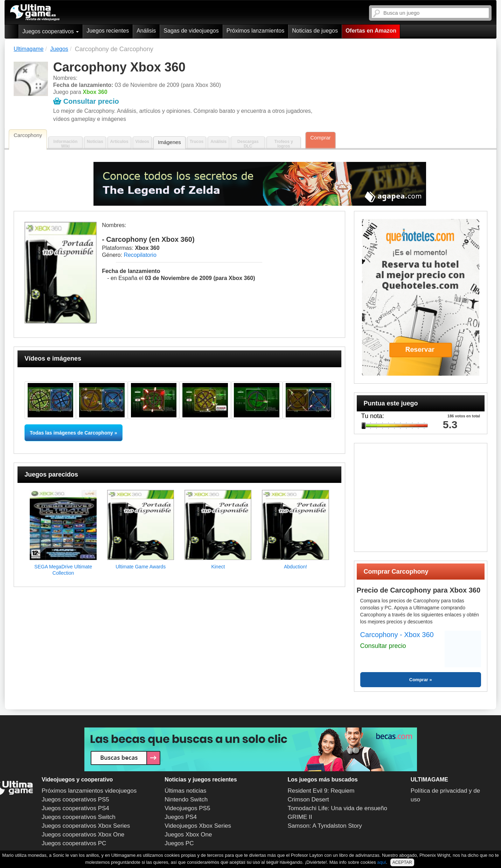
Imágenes (169, 142)
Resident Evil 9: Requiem (321, 791)
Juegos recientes (108, 31)
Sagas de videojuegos (191, 31)
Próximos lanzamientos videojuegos (89, 791)
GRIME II (300, 817)
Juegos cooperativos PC (74, 843)
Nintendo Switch (186, 799)
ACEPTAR (402, 862)
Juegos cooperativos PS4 (75, 808)
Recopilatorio (140, 255)
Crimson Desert (308, 799)
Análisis (146, 31)
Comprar (320, 138)
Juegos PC (179, 843)
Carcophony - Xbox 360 (397, 635)
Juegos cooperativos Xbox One (83, 835)
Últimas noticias (185, 791)
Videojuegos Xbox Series (198, 826)
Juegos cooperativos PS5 (75, 799)
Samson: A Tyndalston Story (325, 826)
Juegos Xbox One (188, 835)
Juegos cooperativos (51, 31)
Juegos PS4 (181, 817)
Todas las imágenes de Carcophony (71, 433)
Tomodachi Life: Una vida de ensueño (338, 808)
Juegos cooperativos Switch (79, 817)
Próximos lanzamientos (255, 31)
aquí (381, 862)
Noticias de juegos (315, 31)
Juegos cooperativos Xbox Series (86, 826)
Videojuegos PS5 (187, 808)
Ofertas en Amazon (371, 31)
